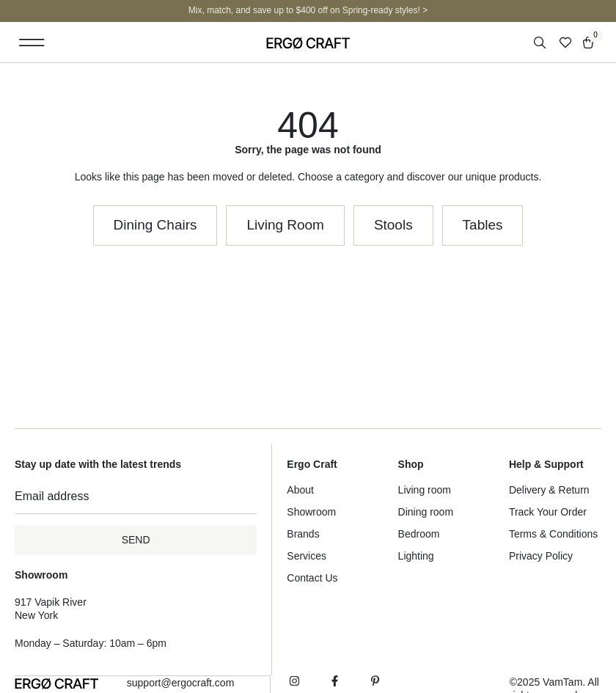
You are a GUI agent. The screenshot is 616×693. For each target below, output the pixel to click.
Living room (425, 490)
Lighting (416, 556)
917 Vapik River (51, 602)
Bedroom (419, 534)
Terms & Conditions (553, 534)
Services (307, 556)
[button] (32, 42)
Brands (303, 534)
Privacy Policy (541, 556)
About (300, 490)
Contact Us (312, 578)
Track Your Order (548, 512)
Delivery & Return (549, 490)
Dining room (426, 512)
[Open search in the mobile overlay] (541, 43)
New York (36, 615)
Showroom (311, 512)
